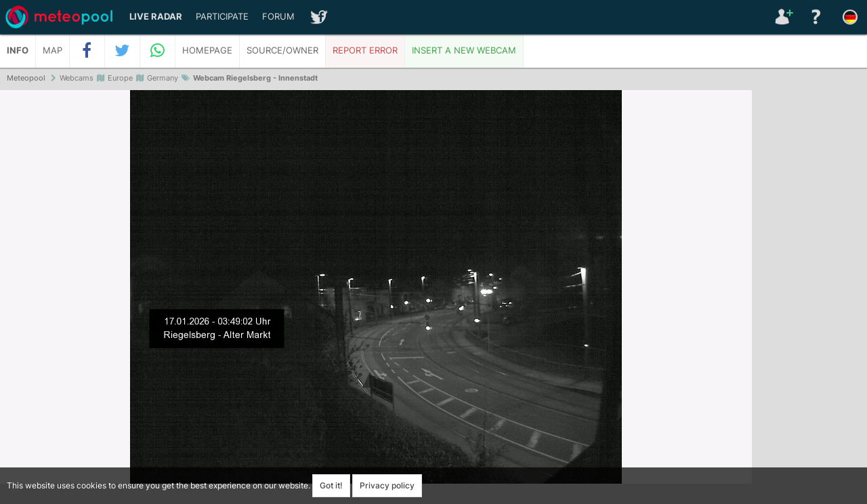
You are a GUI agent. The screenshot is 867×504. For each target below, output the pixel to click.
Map (52, 50)
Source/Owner (282, 50)
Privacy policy (387, 485)
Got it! (331, 485)
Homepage (207, 50)
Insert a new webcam (464, 50)
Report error (365, 50)
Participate (222, 17)
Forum (278, 17)
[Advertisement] (809, 298)
